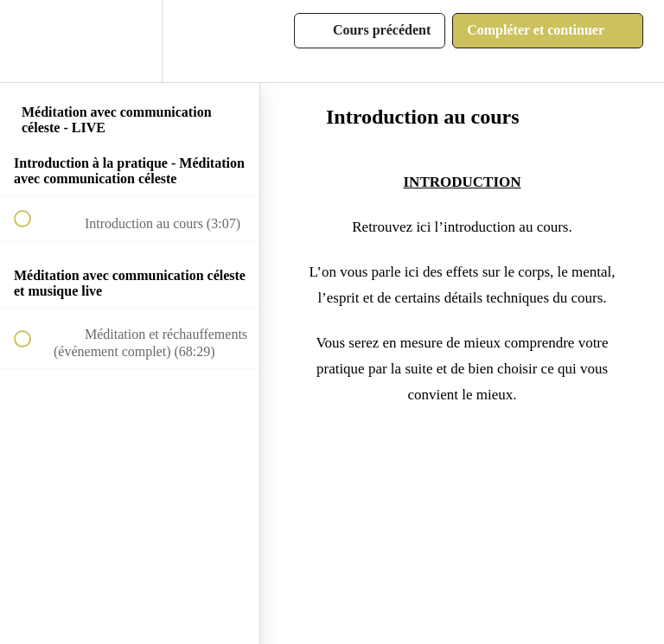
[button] (32, 41)
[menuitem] (130, 41)
